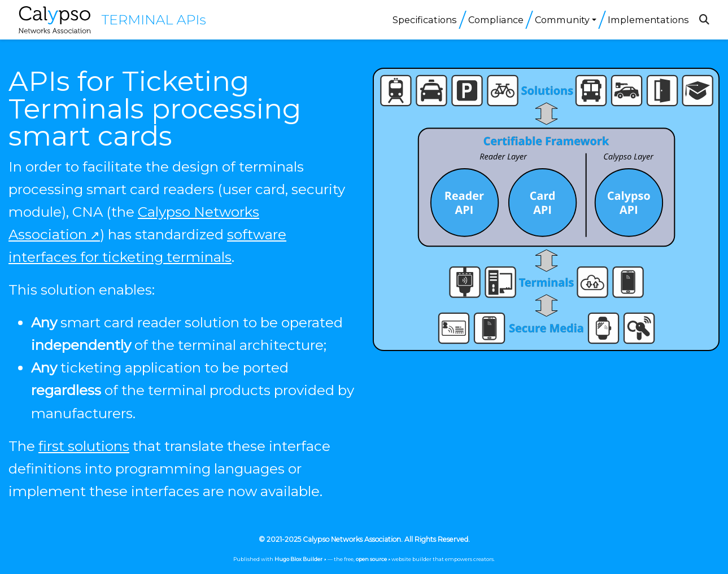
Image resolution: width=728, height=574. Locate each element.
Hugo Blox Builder (298, 559)
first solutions (84, 446)
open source (371, 559)
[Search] (704, 20)
